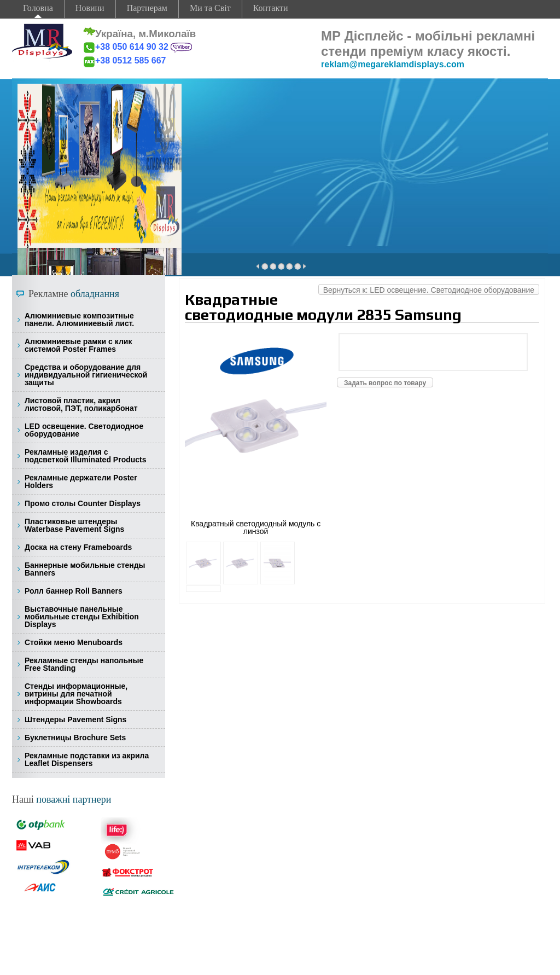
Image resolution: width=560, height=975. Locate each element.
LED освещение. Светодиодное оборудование (84, 430)
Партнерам (147, 8)
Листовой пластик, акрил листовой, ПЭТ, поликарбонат (81, 404)
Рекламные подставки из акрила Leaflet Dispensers (87, 759)
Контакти (271, 8)
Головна (38, 8)
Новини (90, 8)
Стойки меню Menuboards (74, 642)
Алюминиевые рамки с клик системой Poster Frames (78, 345)
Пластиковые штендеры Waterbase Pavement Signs (74, 525)
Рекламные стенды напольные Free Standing (84, 664)
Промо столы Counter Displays (83, 503)
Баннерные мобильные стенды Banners (85, 569)
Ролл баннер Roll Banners (74, 591)
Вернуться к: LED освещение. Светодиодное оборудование (429, 290)
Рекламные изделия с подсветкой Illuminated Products (86, 456)
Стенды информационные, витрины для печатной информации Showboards (76, 694)
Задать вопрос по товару (385, 383)
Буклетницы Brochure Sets (75, 738)
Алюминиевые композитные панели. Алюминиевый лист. (79, 320)
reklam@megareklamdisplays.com (393, 64)
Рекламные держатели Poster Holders (81, 481)
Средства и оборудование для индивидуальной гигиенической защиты (86, 375)
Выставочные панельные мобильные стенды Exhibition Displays (82, 617)
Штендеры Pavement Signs (75, 719)
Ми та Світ (210, 8)
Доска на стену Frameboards (78, 547)
